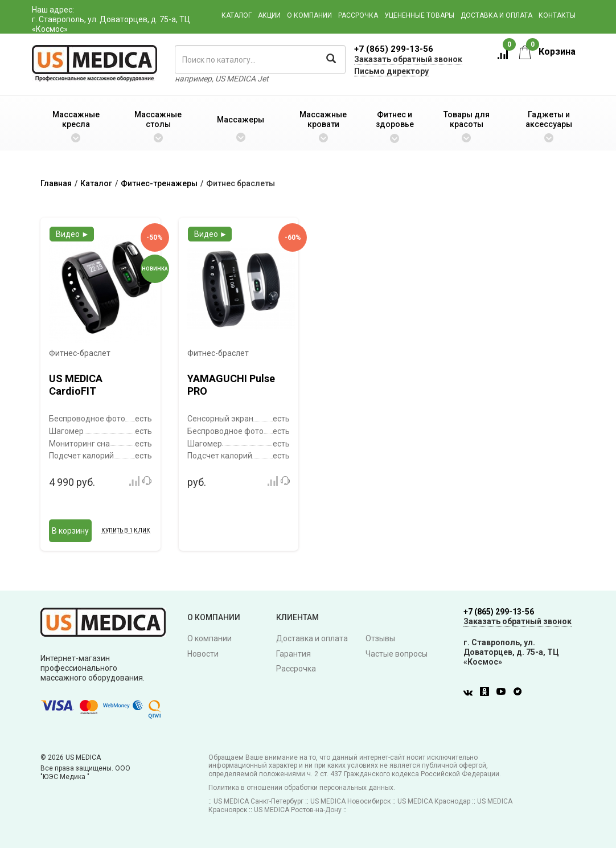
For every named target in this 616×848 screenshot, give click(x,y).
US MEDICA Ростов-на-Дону (298, 810)
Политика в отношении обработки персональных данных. (302, 788)
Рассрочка (358, 15)
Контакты (557, 15)
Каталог (237, 15)
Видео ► (73, 234)
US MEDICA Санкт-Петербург (258, 801)
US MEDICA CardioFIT (76, 385)
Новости (203, 654)
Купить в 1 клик (126, 530)
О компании (309, 15)
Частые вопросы (397, 654)
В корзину (70, 531)
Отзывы (380, 638)
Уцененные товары (419, 15)
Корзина (547, 52)
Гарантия (293, 654)
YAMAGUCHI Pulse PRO (231, 385)
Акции (269, 15)
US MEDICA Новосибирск (350, 801)
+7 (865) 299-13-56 (394, 49)
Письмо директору (391, 71)
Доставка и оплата (496, 15)
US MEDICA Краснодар (434, 801)
